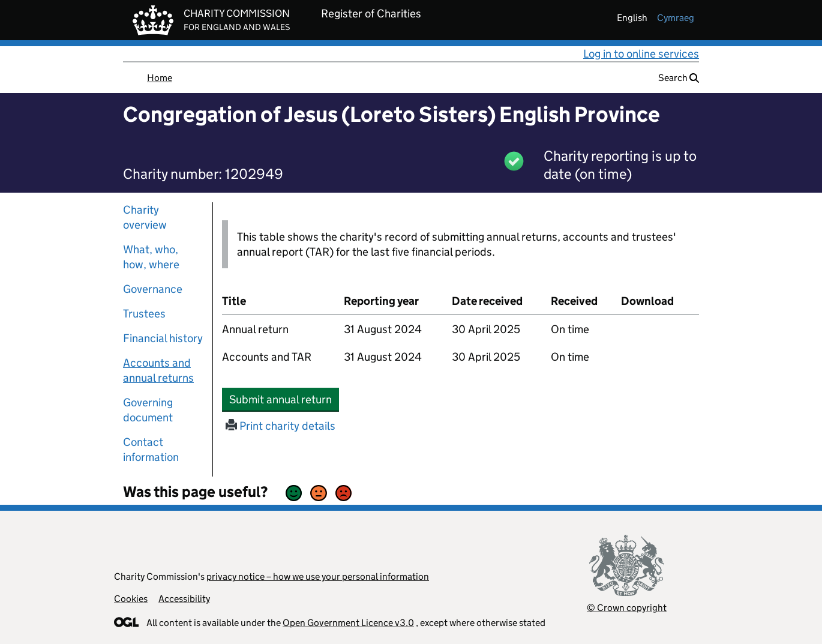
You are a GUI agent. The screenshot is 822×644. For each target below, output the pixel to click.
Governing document (148, 410)
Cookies (131, 599)
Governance (153, 289)
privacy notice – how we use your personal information (318, 576)
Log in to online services (641, 54)
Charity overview (145, 217)
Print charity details (280, 426)
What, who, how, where (151, 257)
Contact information (151, 450)
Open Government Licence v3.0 (348, 623)
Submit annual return (284, 399)
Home (160, 78)
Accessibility (184, 599)
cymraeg (676, 18)
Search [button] (679, 78)
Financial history (163, 338)
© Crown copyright (627, 608)
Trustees (144, 314)
